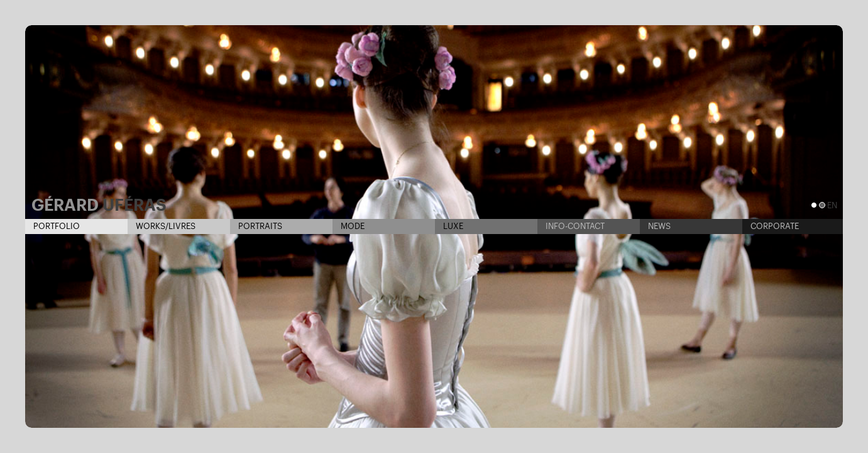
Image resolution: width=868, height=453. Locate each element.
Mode (349, 226)
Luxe (449, 226)
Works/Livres (162, 226)
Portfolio (52, 226)
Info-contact (571, 226)
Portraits (256, 226)
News (655, 226)
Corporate (771, 226)
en (832, 205)
